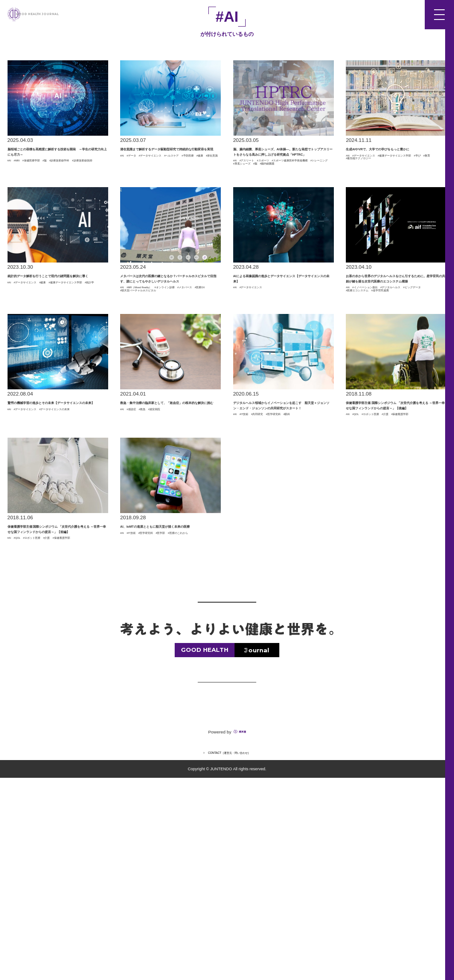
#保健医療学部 (56, 188)
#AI (11, 188)
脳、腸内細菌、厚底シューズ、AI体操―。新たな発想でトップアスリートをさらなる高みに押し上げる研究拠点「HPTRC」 (283, 171)
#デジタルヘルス (366, 387)
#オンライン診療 (140, 387)
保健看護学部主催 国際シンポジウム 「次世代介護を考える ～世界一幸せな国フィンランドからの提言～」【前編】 (57, 704)
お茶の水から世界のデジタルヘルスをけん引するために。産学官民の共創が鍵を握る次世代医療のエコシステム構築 (396, 353)
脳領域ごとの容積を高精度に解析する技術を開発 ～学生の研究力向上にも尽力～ (57, 165)
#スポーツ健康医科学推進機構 (269, 204)
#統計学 (89, 365)
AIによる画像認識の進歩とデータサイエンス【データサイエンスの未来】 (283, 347)
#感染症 (143, 541)
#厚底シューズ (291, 211)
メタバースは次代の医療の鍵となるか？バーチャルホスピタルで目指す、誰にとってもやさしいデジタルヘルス (170, 353)
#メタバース (181, 387)
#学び (425, 183)
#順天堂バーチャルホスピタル (156, 399)
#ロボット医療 (396, 562)
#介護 (426, 562)
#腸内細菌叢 (248, 217)
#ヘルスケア (135, 183)
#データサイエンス (181, 177)
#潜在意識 (132, 189)
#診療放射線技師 (73, 194)
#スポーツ (294, 199)
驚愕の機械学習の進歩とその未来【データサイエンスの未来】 (57, 524)
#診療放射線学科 (27, 194)
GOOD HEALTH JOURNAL (64, 14)
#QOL (366, 562)
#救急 (165, 541)
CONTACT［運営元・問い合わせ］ (230, 954)
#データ (143, 177)
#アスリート (261, 199)
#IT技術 (256, 562)
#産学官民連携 (415, 393)
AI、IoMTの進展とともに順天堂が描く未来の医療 (168, 694)
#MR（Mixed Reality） (160, 380)
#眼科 (275, 568)
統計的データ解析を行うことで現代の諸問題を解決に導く (57, 342)
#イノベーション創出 (385, 380)
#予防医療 (168, 183)
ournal (259, 852)
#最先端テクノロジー (391, 189)
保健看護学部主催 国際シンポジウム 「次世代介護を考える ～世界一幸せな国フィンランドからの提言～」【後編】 (396, 534)
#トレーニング (250, 211)
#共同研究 (282, 562)
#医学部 (202, 710)
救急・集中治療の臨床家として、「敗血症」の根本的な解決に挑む (170, 524)
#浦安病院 (190, 541)
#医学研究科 (248, 568)
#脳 (83, 188)
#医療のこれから (140, 717)
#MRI (27, 188)
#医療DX (130, 393)
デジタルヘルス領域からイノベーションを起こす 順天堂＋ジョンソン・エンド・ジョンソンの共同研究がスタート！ (283, 534)
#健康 (192, 183)
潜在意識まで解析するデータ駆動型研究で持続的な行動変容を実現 (170, 160)
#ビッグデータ (409, 387)
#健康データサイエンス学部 (379, 183)
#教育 (352, 189)
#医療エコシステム (368, 393)
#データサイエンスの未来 (38, 547)
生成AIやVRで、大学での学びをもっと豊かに (394, 160)
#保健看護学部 (363, 568)
